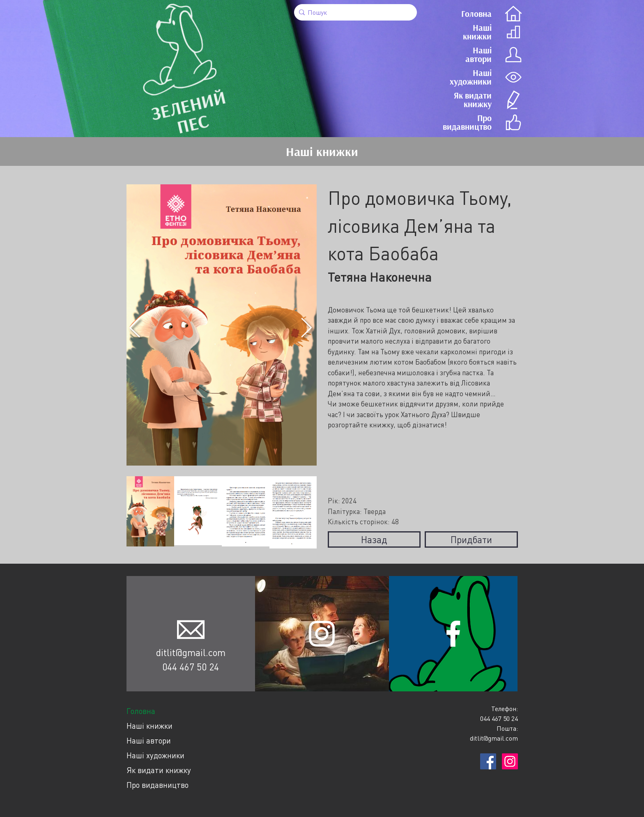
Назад (374, 539)
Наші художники (155, 755)
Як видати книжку (159, 770)
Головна (141, 711)
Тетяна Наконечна (380, 277)
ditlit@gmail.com (191, 652)
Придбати (471, 539)
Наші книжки (149, 726)
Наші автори (149, 740)
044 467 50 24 (191, 667)
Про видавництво (158, 785)
